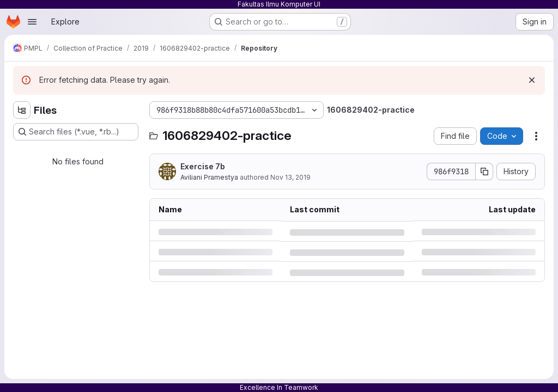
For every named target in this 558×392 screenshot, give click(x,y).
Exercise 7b (203, 166)
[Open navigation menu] (32, 22)
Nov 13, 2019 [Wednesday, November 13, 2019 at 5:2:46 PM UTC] (290, 177)
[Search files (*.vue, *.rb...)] (76, 132)
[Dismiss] (532, 80)
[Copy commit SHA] (484, 171)
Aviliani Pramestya (209, 177)
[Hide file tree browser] (22, 110)
